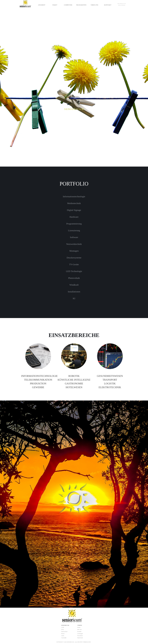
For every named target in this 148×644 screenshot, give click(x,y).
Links (63, 636)
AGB (63, 627)
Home (79, 627)
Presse (63, 634)
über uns (79, 629)
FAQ (62, 629)
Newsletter (80, 636)
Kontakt (79, 631)
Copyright (64, 638)
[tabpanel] (122, 4)
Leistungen (80, 634)
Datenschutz (64, 631)
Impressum (80, 638)
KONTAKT (108, 5)
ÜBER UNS (95, 5)
